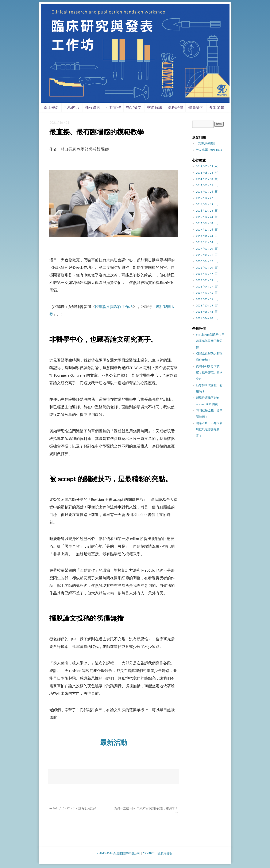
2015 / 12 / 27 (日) (207, 198)
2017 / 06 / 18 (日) (207, 223)
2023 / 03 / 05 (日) (207, 299)
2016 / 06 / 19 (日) (207, 204)
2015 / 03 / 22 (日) (207, 185)
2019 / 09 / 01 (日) (207, 255)
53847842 (149, 853)
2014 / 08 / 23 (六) (207, 173)
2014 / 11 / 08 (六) (207, 179)
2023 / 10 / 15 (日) (207, 306)
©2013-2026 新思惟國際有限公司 (119, 853)
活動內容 (72, 107)
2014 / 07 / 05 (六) (207, 166)
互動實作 (113, 107)
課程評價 (175, 107)
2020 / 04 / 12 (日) (207, 261)
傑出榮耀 (217, 107)
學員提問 (196, 107)
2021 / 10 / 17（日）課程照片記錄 (73, 808)
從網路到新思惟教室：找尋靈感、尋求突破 (209, 373)
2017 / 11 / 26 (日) (207, 230)
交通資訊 (155, 107)
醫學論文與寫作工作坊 (114, 307)
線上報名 (51, 107)
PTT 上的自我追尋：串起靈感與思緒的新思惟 (210, 341)
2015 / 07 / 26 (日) (207, 192)
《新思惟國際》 (206, 144)
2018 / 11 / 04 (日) (207, 242)
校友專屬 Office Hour (209, 150)
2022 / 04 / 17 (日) (207, 287)
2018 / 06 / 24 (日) (207, 236)
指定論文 (134, 107)
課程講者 (93, 107)
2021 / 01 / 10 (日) (207, 268)
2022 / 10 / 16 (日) (207, 293)
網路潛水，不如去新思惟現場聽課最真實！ (209, 429)
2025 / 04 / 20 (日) (207, 318)
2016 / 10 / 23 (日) (207, 211)
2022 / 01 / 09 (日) (207, 280)
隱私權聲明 (165, 853)
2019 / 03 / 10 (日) (207, 249)
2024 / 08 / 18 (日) (207, 312)
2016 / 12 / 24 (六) (207, 217)
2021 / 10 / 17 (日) (207, 274)
